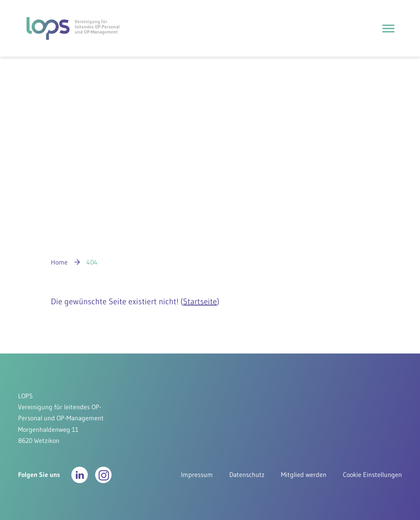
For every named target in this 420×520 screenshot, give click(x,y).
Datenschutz (247, 474)
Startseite (200, 301)
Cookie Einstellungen (372, 474)
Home (59, 262)
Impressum (197, 474)
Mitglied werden (304, 474)
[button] (80, 475)
